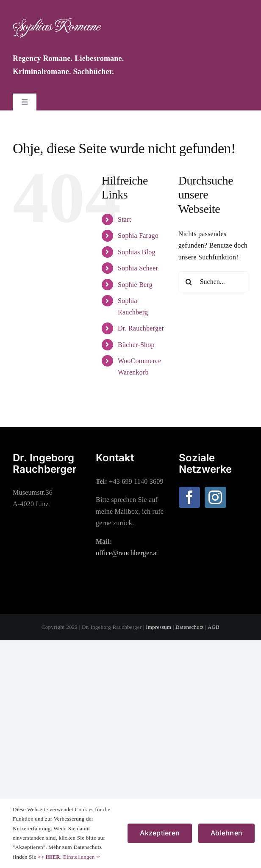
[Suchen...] (213, 282)
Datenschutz (190, 627)
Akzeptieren (160, 833)
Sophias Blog (137, 252)
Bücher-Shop (136, 345)
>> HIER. (50, 857)
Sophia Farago (138, 236)
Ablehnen (226, 833)
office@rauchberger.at (127, 553)
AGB (214, 627)
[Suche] (189, 282)
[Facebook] (189, 497)
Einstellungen (81, 857)
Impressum (158, 627)
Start (124, 219)
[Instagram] (215, 497)
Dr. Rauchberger (141, 328)
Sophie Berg (135, 285)
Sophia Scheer (138, 268)
